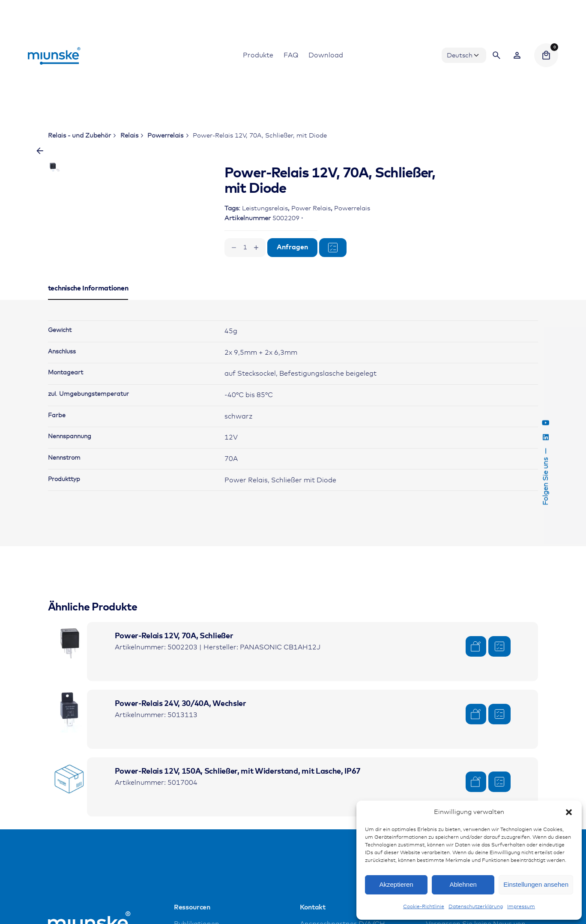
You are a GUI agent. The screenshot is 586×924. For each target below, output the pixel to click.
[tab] (88, 356)
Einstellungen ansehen (536, 884)
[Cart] (546, 55)
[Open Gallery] (161, 200)
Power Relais (311, 208)
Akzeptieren (396, 884)
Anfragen (292, 247)
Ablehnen (463, 884)
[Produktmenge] (245, 248)
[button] (569, 812)
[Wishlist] (517, 55)
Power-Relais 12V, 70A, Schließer (174, 692)
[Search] (496, 55)
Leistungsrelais (265, 208)
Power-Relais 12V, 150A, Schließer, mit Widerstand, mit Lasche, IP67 (238, 827)
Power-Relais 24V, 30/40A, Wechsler (181, 760)
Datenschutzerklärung (476, 907)
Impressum (521, 907)
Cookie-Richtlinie (424, 907)
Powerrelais (352, 208)
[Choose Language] (464, 55)
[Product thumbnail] (69, 699)
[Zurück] (40, 151)
